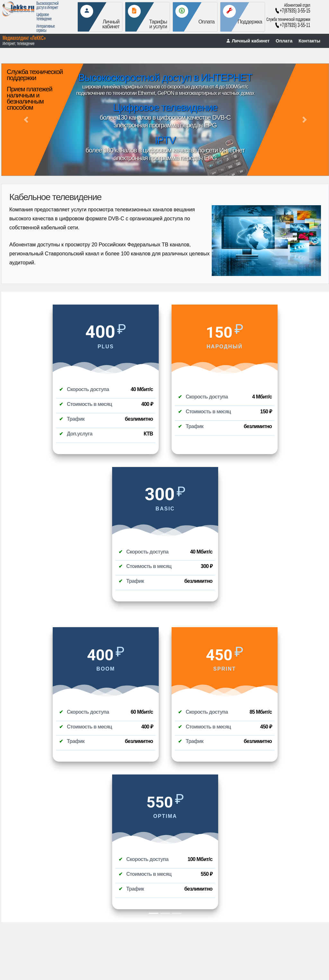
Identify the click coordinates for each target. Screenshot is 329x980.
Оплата (284, 41)
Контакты (309, 41)
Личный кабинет (248, 41)
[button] (26, 120)
